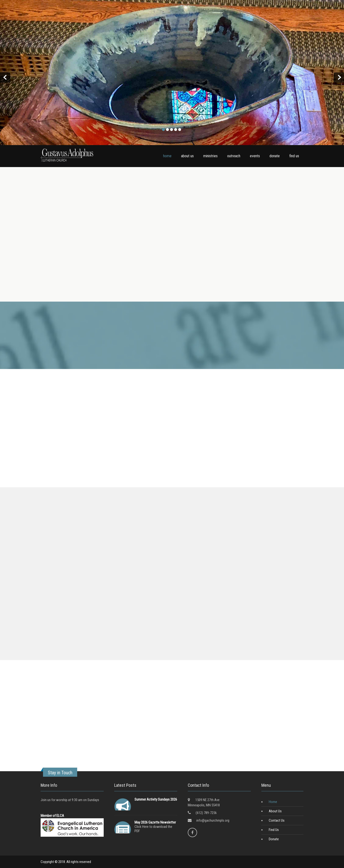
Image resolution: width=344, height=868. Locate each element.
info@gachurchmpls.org (213, 820)
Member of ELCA (52, 816)
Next (339, 78)
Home (273, 802)
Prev (5, 78)
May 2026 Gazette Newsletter (155, 822)
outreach (234, 156)
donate (275, 156)
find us (294, 156)
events (255, 156)
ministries (210, 156)
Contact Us (277, 820)
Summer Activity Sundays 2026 (156, 799)
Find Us (274, 830)
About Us (275, 811)
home (167, 156)
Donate (274, 839)
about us (187, 156)
